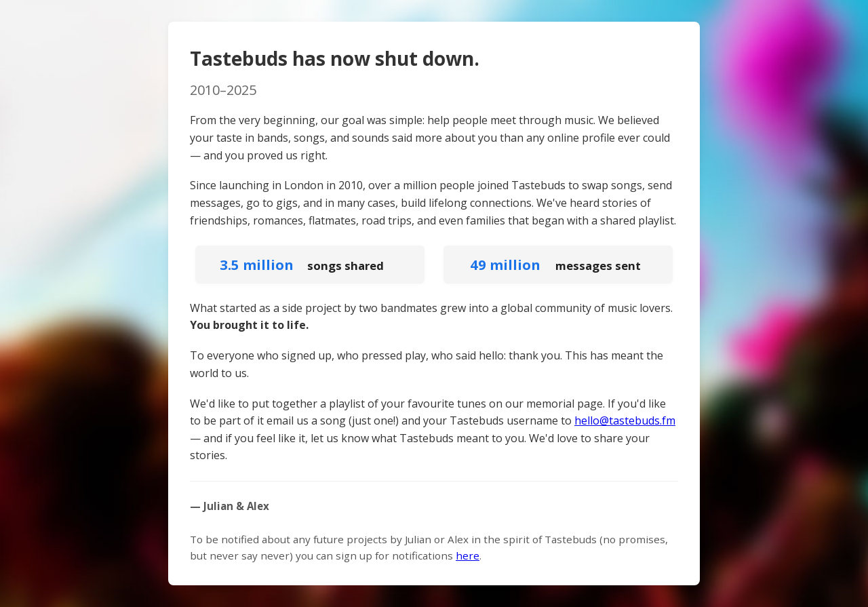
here (468, 555)
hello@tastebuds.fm (625, 420)
